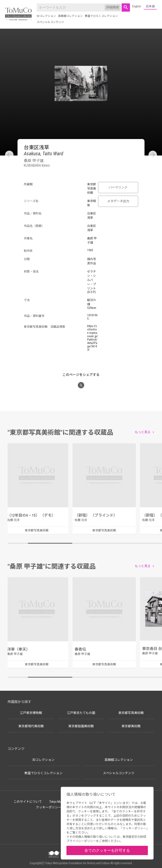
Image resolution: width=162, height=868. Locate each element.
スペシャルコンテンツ (50, 22)
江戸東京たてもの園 (81, 713)
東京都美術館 (131, 726)
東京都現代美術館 (31, 726)
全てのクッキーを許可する (107, 850)
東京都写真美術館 (131, 713)
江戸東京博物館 (31, 713)
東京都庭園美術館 (81, 726)
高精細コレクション (70, 16)
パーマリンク (118, 187)
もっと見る (143, 432)
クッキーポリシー (49, 807)
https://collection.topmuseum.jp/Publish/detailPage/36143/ (92, 338)
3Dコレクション (46, 16)
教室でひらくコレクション (101, 16)
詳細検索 (113, 7)
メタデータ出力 (118, 201)
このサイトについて (28, 802)
